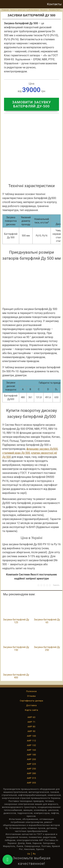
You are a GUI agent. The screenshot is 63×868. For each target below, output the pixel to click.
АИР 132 (31, 745)
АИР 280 (31, 773)
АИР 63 (31, 717)
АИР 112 (31, 741)
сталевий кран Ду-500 (16, 453)
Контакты (54, 4)
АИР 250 (31, 769)
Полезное (32, 691)
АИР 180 (31, 755)
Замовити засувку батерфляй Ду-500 (32, 104)
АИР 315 (31, 778)
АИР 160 (31, 750)
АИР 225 (31, 764)
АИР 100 (31, 736)
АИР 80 (31, 727)
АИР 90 (31, 731)
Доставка (31, 705)
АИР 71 (31, 722)
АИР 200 (31, 759)
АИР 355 (31, 783)
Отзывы (32, 696)
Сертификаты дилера (32, 701)
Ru (34, 854)
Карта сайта (32, 710)
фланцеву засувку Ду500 (42, 449)
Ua (29, 854)
